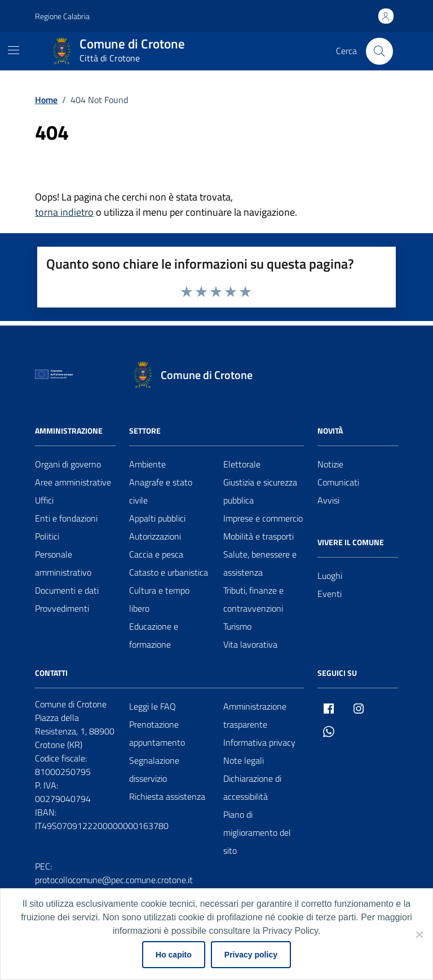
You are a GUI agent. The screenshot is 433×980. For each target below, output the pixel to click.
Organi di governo (68, 464)
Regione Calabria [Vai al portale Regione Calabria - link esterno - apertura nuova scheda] (62, 16)
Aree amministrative (73, 482)
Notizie (330, 464)
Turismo (237, 626)
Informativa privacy (259, 742)
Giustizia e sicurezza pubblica (260, 491)
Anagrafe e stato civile (161, 491)
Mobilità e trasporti (259, 536)
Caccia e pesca (156, 554)
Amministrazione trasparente (255, 715)
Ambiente (147, 464)
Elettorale (242, 464)
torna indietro (64, 212)
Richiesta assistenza (167, 796)
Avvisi (328, 500)
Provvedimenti (62, 608)
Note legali (244, 760)
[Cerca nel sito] (379, 51)
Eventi (330, 594)
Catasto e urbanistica (169, 572)
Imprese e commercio (263, 518)
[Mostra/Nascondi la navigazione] (14, 50)
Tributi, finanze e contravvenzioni (253, 599)
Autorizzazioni (155, 536)
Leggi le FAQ (153, 706)
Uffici (44, 500)
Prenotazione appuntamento (157, 733)
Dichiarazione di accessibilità (252, 787)
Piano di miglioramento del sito (257, 832)
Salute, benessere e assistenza (260, 563)
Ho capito (174, 955)
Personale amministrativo (63, 563)
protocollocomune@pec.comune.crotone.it (114, 880)
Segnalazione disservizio (154, 769)
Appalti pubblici (157, 518)
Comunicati (338, 482)
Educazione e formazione (154, 635)
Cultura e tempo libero (159, 599)
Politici (47, 536)
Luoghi (330, 576)
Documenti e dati (67, 590)
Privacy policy (251, 955)
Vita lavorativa (250, 644)
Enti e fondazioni (66, 518)
